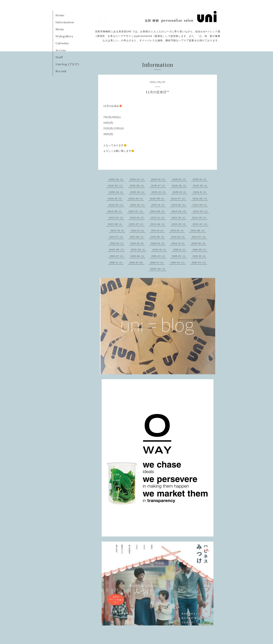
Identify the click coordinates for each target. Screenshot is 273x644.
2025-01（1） (180, 192)
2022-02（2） (201, 224)
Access (61, 50)
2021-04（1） (178, 237)
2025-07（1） (159, 186)
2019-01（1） (200, 256)
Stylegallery (64, 36)
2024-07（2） (179, 198)
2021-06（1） (137, 237)
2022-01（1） (118, 230)
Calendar (62, 43)
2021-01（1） (138, 243)
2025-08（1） (137, 186)
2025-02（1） (159, 192)
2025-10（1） (200, 179)
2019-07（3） (117, 256)
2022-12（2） (158, 218)
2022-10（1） (179, 218)
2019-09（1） (200, 250)
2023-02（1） (117, 218)
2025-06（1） (180, 186)
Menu (60, 29)
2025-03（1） (138, 192)
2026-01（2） (159, 179)
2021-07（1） (117, 237)
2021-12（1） (138, 230)
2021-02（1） (117, 243)
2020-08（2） (117, 250)
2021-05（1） (158, 237)
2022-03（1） (179, 224)
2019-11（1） (180, 250)
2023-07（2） (136, 211)
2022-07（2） (137, 224)
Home (60, 15)
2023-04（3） (179, 211)
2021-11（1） (158, 230)
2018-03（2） (199, 262)
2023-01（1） (137, 218)
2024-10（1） (115, 198)
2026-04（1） (117, 179)
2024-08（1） (158, 198)
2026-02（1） (138, 179)
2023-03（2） (201, 211)
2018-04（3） (178, 262)
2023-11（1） (159, 205)
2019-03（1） (159, 256)
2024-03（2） (116, 205)
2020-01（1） (160, 250)
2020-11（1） (179, 243)
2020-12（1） (158, 243)
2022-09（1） (200, 218)
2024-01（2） (138, 205)
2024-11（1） (200, 192)
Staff (59, 57)
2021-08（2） (198, 230)
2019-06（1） (138, 256)
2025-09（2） (116, 186)
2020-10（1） (199, 243)
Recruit (61, 71)
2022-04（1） (158, 224)
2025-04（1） (117, 192)
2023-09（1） (200, 205)
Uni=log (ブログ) (67, 64)
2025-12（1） (180, 179)
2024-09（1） (136, 198)
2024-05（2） (200, 198)
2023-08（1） (115, 211)
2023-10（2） (179, 205)
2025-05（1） (201, 186)
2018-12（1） (116, 262)
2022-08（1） (115, 224)
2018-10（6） (137, 262)
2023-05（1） (158, 211)
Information (65, 22)
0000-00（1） (158, 269)
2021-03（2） (199, 237)
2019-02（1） (179, 256)
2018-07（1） (157, 262)
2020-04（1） (139, 250)
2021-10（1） (178, 230)
